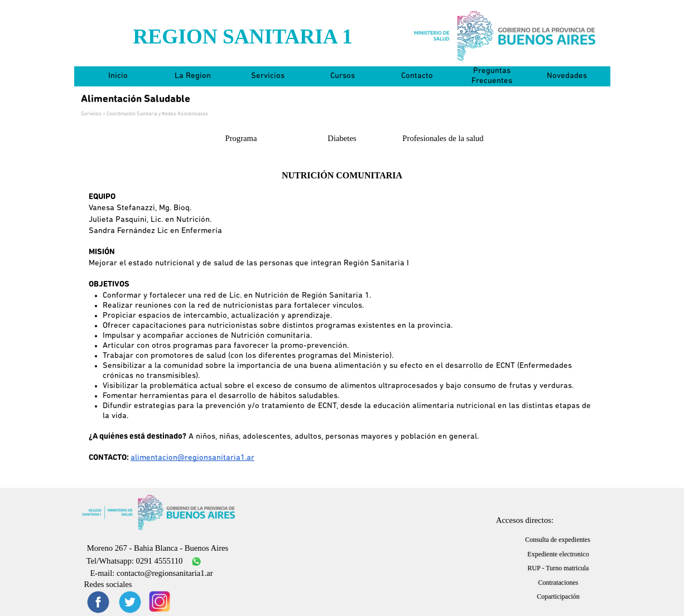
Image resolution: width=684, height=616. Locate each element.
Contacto (417, 76)
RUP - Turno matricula (558, 568)
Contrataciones (558, 583)
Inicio (118, 76)
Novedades (567, 76)
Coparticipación (558, 596)
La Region (193, 76)
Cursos (343, 76)
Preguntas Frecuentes (492, 76)
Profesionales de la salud (443, 138)
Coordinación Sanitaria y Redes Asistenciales (157, 114)
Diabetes (342, 138)
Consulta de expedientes (558, 540)
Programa (241, 138)
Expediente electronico (558, 554)
